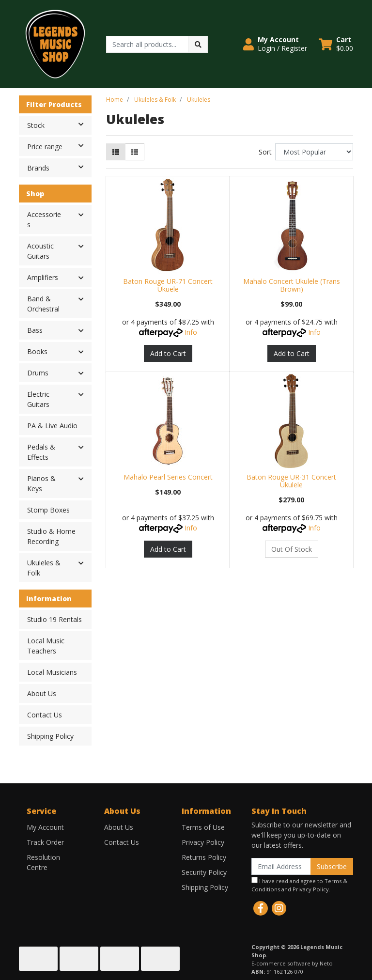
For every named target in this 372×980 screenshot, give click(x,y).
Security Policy (204, 872)
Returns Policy (204, 857)
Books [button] (37, 351)
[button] (275, 44)
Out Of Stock (292, 549)
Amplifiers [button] (43, 277)
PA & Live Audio (52, 426)
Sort (265, 152)
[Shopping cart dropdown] (336, 44)
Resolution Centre (43, 862)
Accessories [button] (44, 219)
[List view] (135, 152)
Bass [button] (35, 330)
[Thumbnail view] (116, 152)
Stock (59, 124)
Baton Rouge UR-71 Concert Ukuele (168, 285)
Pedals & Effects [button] (41, 452)
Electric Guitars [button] (38, 399)
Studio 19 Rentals (54, 619)
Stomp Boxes (48, 510)
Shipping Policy (50, 736)
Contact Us (45, 715)
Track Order (45, 842)
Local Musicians (52, 672)
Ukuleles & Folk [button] (44, 568)
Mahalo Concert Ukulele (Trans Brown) (292, 285)
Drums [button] (38, 373)
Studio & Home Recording (51, 536)
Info (191, 332)
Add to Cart (168, 353)
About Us (42, 693)
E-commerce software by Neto (292, 963)
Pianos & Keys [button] (41, 483)
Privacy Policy (203, 842)
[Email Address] (281, 866)
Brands (59, 167)
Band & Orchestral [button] (43, 304)
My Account (45, 827)
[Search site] (198, 44)
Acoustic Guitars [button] (40, 251)
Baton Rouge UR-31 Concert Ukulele (291, 481)
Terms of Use (203, 827)
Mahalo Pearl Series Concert (168, 477)
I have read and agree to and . (299, 885)
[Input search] (147, 44)
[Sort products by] (314, 152)
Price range (59, 146)
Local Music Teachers (46, 646)
